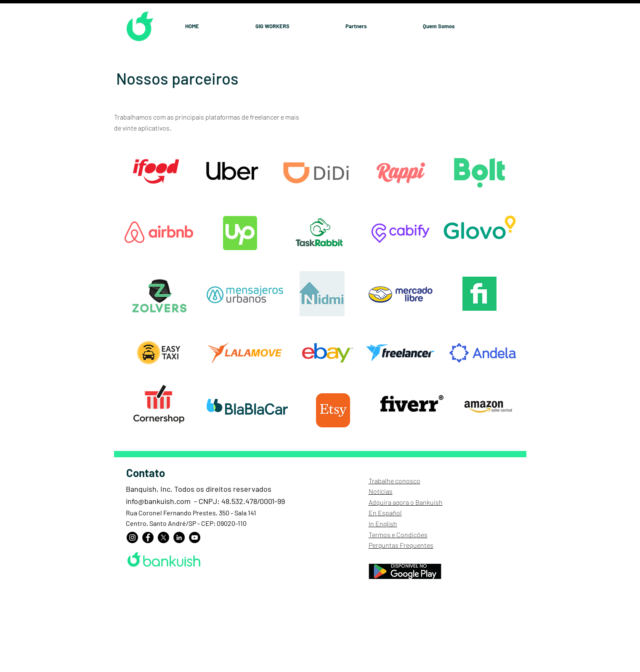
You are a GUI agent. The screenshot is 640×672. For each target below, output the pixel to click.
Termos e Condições (398, 535)
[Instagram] (132, 537)
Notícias (381, 491)
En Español (385, 513)
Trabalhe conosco (394, 481)
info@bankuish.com (158, 501)
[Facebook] (148, 537)
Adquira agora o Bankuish (406, 502)
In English (383, 524)
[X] (163, 537)
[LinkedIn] (179, 537)
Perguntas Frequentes (401, 545)
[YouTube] (195, 537)
